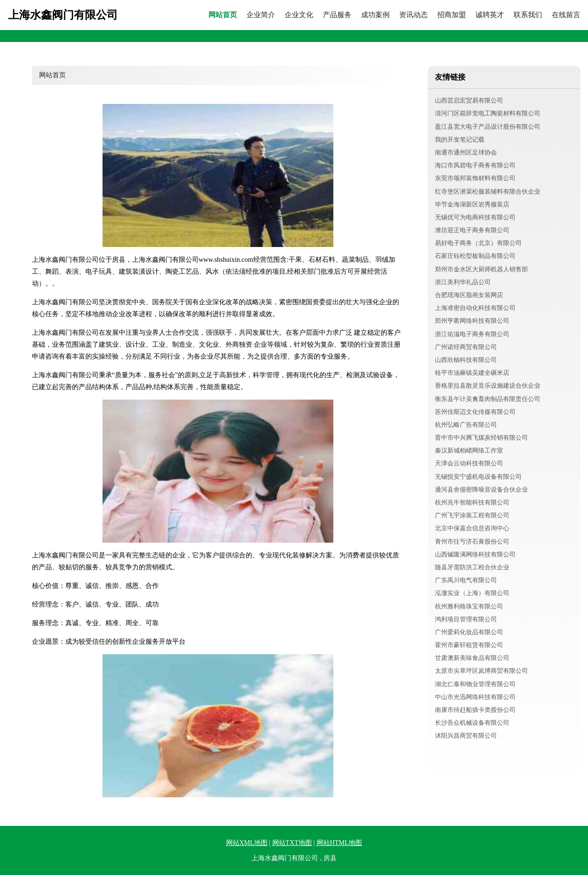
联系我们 (528, 15)
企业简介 (261, 15)
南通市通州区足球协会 (466, 152)
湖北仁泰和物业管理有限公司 (475, 684)
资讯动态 (413, 15)
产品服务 (337, 15)
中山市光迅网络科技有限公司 (475, 697)
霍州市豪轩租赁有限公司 (469, 645)
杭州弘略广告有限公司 (466, 425)
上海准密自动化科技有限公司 (475, 308)
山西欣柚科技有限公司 (466, 360)
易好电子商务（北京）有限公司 (478, 243)
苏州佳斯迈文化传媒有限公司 (475, 412)
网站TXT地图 (292, 843)
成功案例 (375, 15)
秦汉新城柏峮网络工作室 (469, 450)
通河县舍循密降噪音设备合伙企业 (481, 489)
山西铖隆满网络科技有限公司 (475, 554)
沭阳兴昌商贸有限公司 (466, 736)
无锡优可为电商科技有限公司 (475, 217)
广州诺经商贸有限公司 (466, 347)
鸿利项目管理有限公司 (466, 619)
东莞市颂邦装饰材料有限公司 (475, 178)
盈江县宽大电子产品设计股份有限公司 (488, 127)
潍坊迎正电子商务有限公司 (472, 230)
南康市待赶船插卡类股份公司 (475, 710)
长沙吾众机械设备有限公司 (472, 723)
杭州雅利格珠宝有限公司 (469, 606)
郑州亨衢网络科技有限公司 (472, 321)
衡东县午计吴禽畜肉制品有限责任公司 (488, 399)
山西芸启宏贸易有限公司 (469, 100)
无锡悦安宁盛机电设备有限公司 (478, 477)
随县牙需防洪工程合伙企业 (472, 567)
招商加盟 (452, 15)
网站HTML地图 (340, 843)
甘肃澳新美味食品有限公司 (472, 658)
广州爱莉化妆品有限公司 (469, 632)
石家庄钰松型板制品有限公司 (475, 256)
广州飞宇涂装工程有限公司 (472, 515)
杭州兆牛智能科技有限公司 (472, 502)
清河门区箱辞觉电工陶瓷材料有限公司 (488, 113)
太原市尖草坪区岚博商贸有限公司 (481, 671)
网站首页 (223, 15)
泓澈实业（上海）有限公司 (472, 593)
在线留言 (566, 15)
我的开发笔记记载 (460, 139)
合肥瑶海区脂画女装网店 (469, 295)
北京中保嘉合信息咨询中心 (472, 528)
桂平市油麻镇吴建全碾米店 (472, 373)
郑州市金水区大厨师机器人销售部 (481, 269)
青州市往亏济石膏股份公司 (472, 541)
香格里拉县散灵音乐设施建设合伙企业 (488, 386)
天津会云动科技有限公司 (469, 463)
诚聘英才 (490, 15)
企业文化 (299, 15)
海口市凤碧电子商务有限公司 (475, 165)
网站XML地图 (247, 843)
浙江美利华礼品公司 (463, 282)
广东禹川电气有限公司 (466, 580)
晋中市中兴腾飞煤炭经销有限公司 (481, 437)
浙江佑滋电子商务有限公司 (472, 334)
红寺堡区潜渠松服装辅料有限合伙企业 (488, 191)
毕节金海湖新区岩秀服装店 (472, 204)
